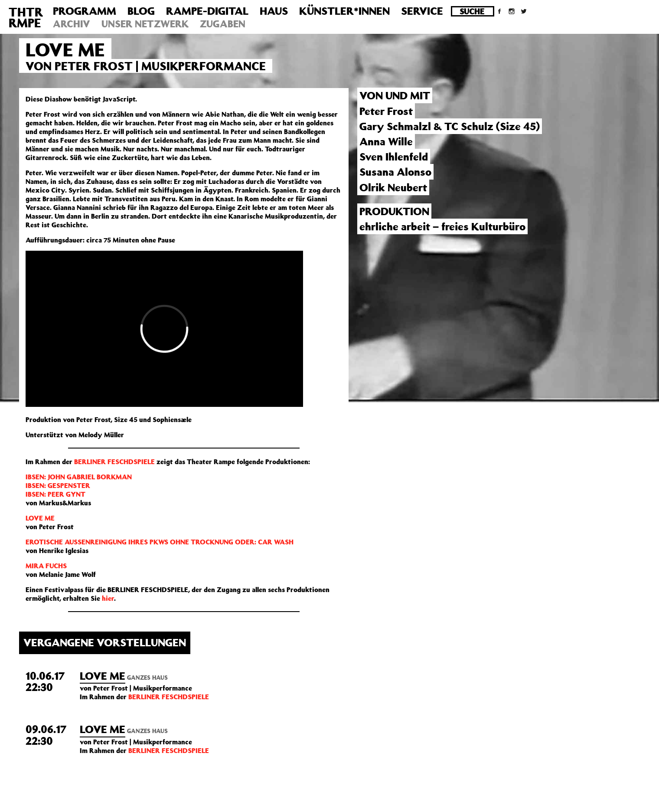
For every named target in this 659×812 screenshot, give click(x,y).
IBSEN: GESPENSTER (58, 485)
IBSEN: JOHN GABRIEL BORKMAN (79, 477)
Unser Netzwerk (145, 24)
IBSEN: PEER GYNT (55, 494)
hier (108, 598)
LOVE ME (40, 518)
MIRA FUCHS (46, 566)
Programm (85, 11)
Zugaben (223, 24)
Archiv (72, 24)
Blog (141, 11)
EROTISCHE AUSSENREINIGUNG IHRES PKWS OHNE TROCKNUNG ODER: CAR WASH (160, 542)
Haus (274, 11)
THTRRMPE (26, 17)
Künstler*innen (344, 11)
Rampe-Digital (207, 11)
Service (422, 11)
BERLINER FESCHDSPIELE (115, 462)
